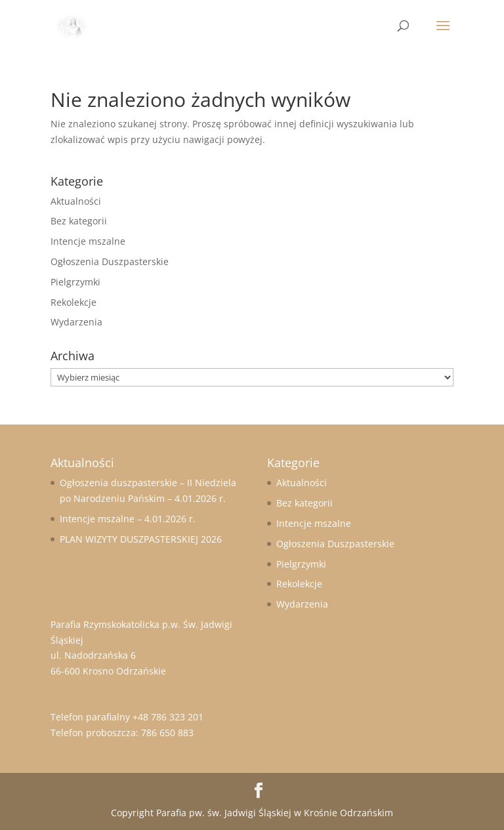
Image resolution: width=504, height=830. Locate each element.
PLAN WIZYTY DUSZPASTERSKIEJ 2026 (141, 539)
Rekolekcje (73, 302)
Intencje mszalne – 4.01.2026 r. (128, 519)
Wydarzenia (76, 322)
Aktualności (76, 201)
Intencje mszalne (88, 241)
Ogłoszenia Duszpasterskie (110, 261)
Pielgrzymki (75, 282)
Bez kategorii (79, 221)
